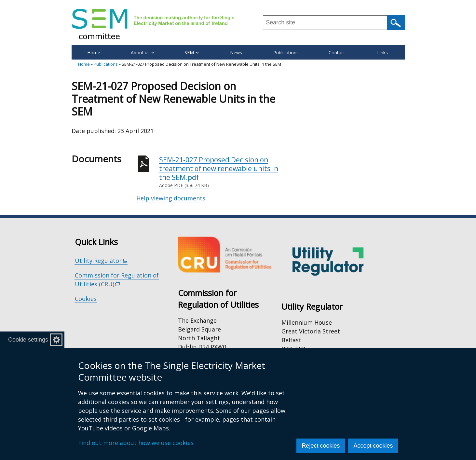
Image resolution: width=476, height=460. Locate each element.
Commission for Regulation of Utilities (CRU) (117, 280)
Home (94, 53)
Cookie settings (28, 340)
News (236, 53)
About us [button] (143, 53)
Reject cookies (321, 446)
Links (382, 53)
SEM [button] (192, 53)
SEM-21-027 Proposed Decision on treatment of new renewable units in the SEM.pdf (224, 172)
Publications (286, 53)
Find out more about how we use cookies (136, 443)
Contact (337, 53)
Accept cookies (373, 446)
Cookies (86, 299)
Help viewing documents (171, 198)
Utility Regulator (101, 261)
